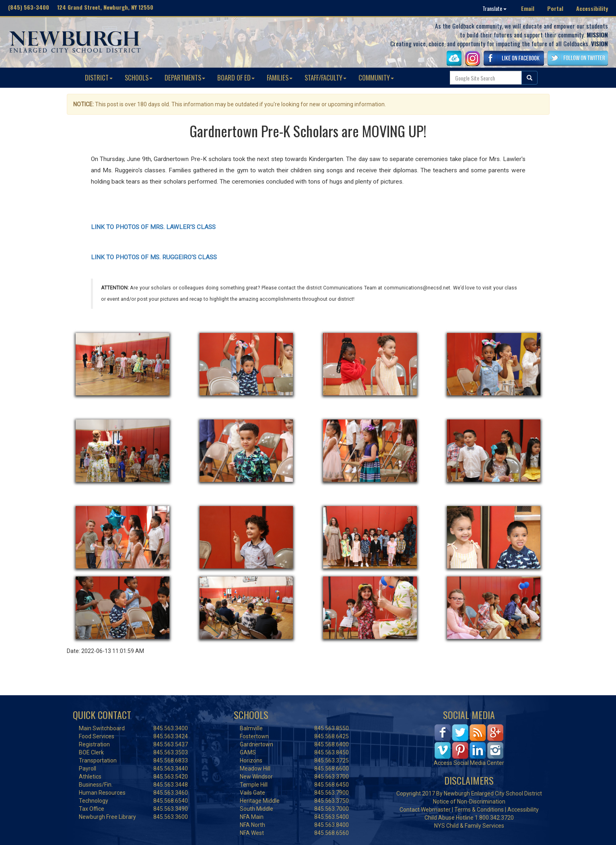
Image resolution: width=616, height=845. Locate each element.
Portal (555, 8)
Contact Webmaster (425, 810)
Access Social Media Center (469, 763)
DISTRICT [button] (99, 77)
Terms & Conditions (479, 810)
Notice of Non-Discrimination (469, 802)
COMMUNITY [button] (376, 77)
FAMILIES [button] (280, 77)
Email (528, 8)
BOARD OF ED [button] (236, 77)
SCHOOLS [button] (139, 77)
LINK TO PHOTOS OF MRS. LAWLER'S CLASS (153, 227)
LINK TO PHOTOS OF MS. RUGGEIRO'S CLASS (154, 257)
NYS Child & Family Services (469, 826)
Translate (494, 8)
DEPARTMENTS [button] (185, 77)
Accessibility (592, 8)
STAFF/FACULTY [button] (326, 77)
